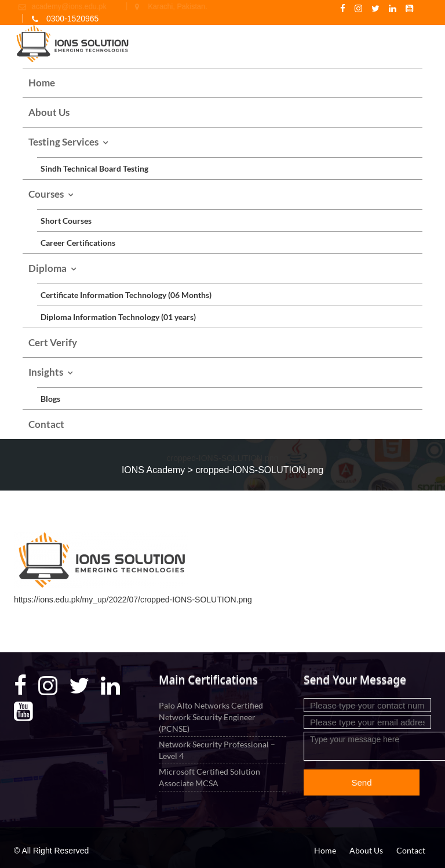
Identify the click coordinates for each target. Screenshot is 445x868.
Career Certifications (78, 243)
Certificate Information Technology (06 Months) (126, 295)
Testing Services (63, 142)
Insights (46, 372)
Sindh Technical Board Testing (94, 168)
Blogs (50, 399)
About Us (49, 112)
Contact (46, 424)
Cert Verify (53, 342)
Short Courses (66, 221)
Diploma (48, 268)
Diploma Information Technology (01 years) (118, 317)
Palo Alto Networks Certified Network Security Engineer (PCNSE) (211, 717)
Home (42, 83)
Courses (46, 194)
